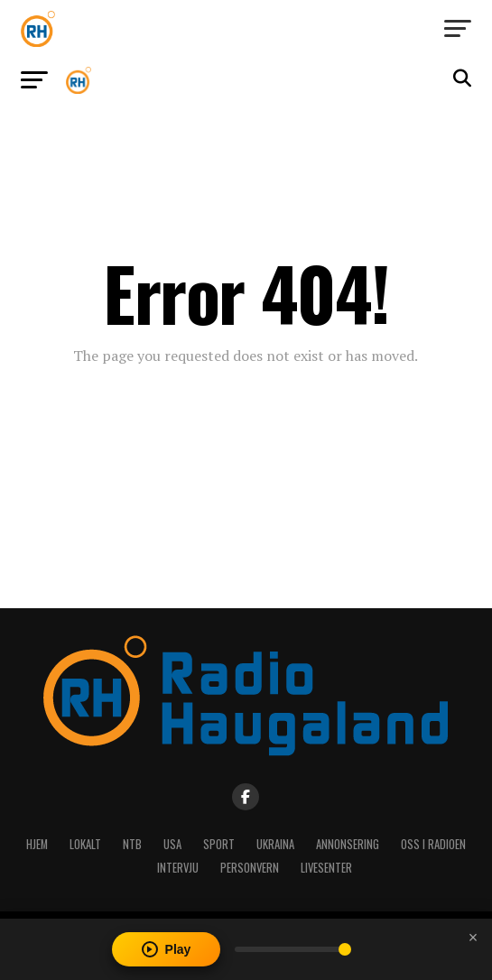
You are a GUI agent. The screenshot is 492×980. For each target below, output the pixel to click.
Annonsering (348, 844)
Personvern (250, 868)
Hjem (37, 844)
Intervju (178, 868)
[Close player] (473, 938)
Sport (219, 844)
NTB (132, 844)
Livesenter (326, 868)
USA (172, 844)
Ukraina (275, 844)
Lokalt (85, 844)
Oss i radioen (433, 844)
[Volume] (293, 949)
